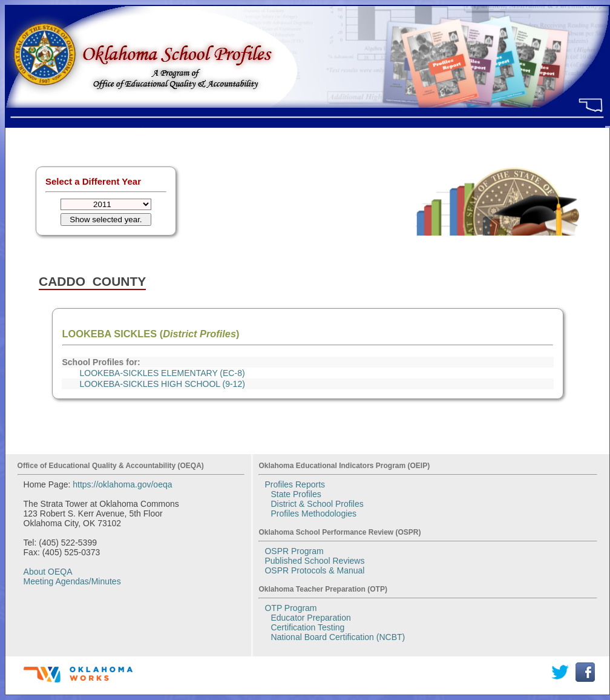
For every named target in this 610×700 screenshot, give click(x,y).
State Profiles (296, 494)
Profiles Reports (295, 484)
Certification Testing (307, 627)
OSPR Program (294, 551)
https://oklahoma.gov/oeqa (122, 484)
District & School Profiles (317, 504)
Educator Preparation (310, 618)
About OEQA (48, 572)
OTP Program (290, 608)
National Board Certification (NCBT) (338, 637)
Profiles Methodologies (313, 513)
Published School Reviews (314, 561)
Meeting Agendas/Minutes (72, 581)
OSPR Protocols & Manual (314, 570)
